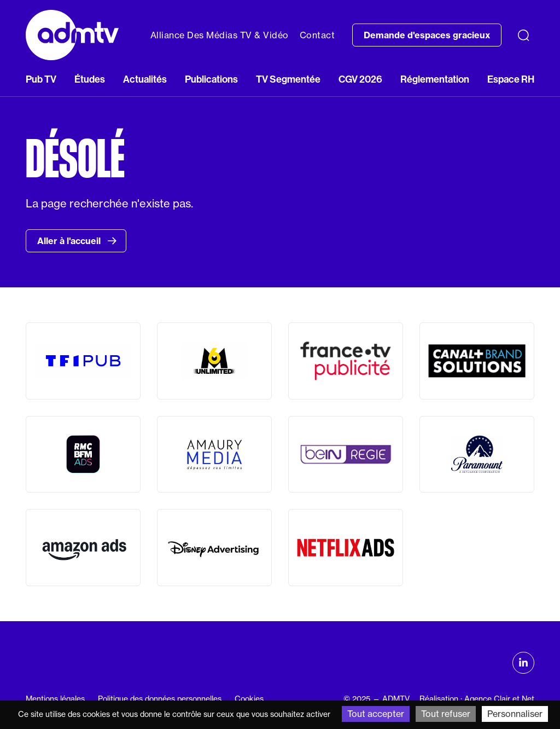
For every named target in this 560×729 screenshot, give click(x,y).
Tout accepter (376, 714)
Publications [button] (211, 79)
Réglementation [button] (435, 79)
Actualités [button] (145, 79)
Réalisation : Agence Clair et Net (477, 699)
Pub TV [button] (41, 79)
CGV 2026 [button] (360, 79)
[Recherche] (523, 35)
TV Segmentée (288, 79)
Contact (317, 35)
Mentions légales (55, 699)
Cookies (249, 699)
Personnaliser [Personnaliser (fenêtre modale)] (515, 714)
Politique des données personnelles (160, 699)
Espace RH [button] (511, 79)
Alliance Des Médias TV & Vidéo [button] (220, 35)
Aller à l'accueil (77, 241)
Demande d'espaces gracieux (427, 35)
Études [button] (90, 79)
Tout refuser (446, 714)
